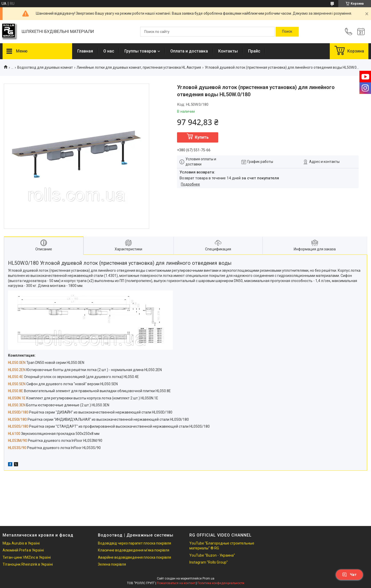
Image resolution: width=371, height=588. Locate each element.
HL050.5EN (17, 384)
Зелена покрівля (112, 564)
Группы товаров (140, 51)
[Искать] (287, 32)
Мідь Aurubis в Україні (21, 543)
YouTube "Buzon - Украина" (212, 555)
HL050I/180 (17, 419)
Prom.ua (208, 578)
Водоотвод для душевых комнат (45, 67)
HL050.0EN (17, 363)
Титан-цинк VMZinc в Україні (27, 557)
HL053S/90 (17, 448)
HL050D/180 (18, 412)
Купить (202, 137)
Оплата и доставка (189, 51)
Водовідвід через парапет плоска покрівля (134, 543)
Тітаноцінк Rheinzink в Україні (28, 564)
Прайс (254, 51)
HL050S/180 (18, 426)
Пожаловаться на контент (176, 583)
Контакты (228, 51)
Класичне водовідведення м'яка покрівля (134, 550)
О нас (109, 51)
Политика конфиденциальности (221, 583)
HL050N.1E (17, 398)
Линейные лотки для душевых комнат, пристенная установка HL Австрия (139, 67)
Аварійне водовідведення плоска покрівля (134, 557)
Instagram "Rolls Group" (209, 562)
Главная (85, 51)
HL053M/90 (18, 441)
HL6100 (14, 434)
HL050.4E (16, 377)
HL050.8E (16, 391)
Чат (349, 575)
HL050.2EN (17, 370)
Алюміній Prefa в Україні (23, 550)
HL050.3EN (17, 405)
